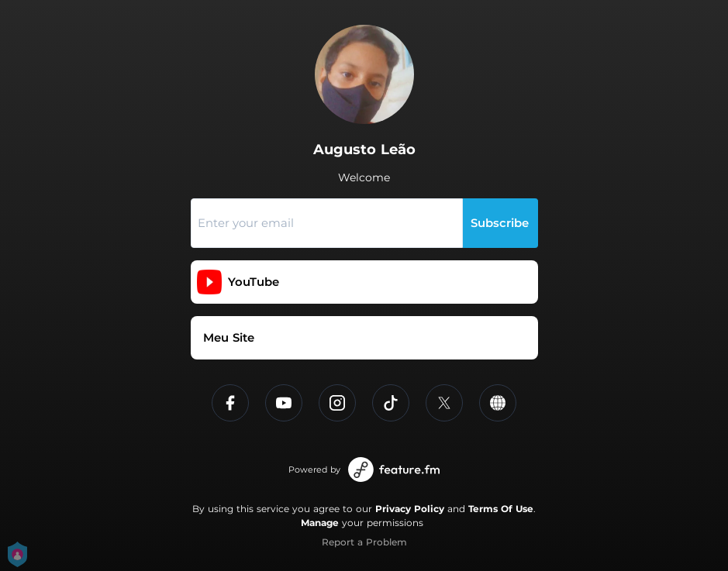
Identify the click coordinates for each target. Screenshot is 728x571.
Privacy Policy (410, 509)
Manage (320, 523)
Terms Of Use (501, 509)
